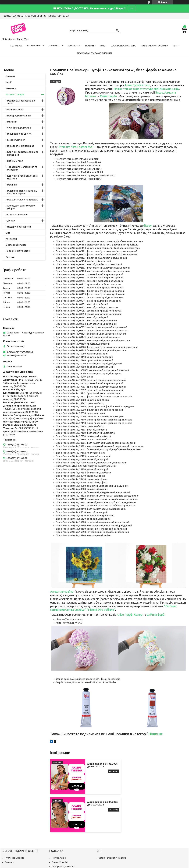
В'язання (12, 122)
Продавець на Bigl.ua (95, 862)
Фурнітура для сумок (19, 128)
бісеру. (148, 226)
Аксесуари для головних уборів (21, 207)
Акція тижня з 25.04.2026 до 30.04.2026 (163, 766)
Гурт (176, 46)
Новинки (156, 734)
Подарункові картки (19, 227)
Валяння (12, 185)
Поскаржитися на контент (100, 865)
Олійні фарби (109, 96)
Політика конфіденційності (126, 865)
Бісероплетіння (16, 140)
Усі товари (34, 45)
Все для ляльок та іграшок (22, 200)
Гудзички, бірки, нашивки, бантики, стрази (22, 192)
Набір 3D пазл (15, 161)
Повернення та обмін (154, 46)
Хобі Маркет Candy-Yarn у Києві (69, 837)
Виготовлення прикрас (21, 146)
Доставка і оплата (124, 46)
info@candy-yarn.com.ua (20, 352)
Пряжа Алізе (59, 820)
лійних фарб (156, 615)
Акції (9, 82)
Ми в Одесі (58, 841)
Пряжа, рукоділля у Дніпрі (67, 845)
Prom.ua (110, 859)
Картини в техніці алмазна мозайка (22, 177)
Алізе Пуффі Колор (137, 85)
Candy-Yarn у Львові (63, 828)
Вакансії (9, 824)
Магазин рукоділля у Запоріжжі (70, 832)
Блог (103, 46)
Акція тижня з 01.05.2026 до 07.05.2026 (94, 766)
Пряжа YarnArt (60, 824)
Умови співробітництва (112, 820)
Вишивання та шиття (19, 134)
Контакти (74, 46)
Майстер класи (16, 110)
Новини (90, 46)
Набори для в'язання (19, 116)
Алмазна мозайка (62, 591)
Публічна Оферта (15, 820)
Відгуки (10, 257)
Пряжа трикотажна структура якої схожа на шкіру (146, 89)
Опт (8, 233)
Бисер (159, 92)
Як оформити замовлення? (94, 53)
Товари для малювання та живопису (22, 168)
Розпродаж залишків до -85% (21, 102)
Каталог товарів (15, 94)
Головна (16, 46)
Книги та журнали (17, 215)
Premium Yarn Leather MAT (77, 147)
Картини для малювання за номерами (23, 153)
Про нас (54, 45)
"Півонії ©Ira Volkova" (101, 610)
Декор (11, 221)
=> (132, 8)
